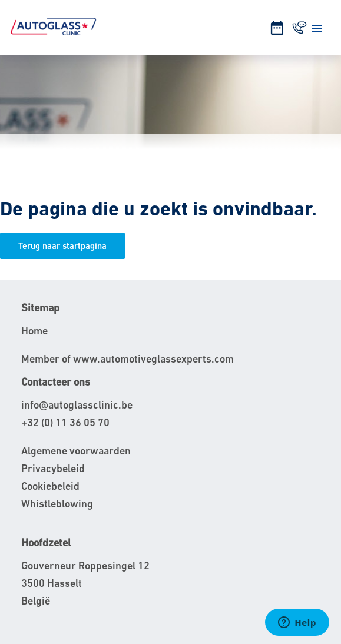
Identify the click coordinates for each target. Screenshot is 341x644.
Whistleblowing (57, 504)
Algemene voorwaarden (76, 451)
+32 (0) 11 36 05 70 (65, 422)
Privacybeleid (53, 468)
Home (34, 331)
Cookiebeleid (50, 486)
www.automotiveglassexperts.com (153, 359)
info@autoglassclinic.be (77, 405)
